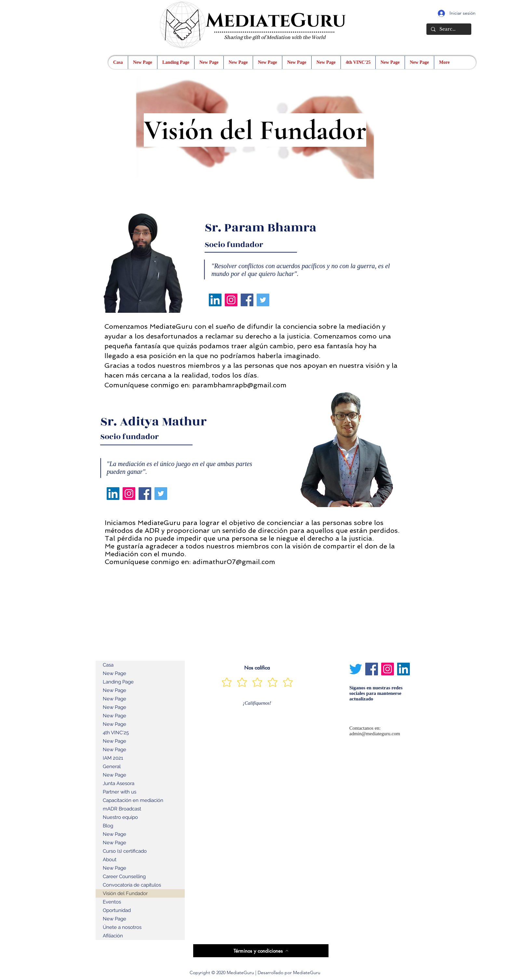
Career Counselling (124, 876)
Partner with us (120, 792)
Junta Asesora (119, 783)
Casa (108, 665)
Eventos (112, 902)
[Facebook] (247, 300)
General (112, 766)
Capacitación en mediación (133, 800)
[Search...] (449, 29)
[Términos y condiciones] (261, 951)
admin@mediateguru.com (375, 734)
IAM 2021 (113, 758)
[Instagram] (231, 300)
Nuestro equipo (120, 817)
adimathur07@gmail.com (234, 562)
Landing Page (118, 682)
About (110, 860)
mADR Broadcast (122, 809)
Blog (108, 826)
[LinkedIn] (215, 300)
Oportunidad (117, 910)
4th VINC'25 (116, 733)
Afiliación (113, 936)
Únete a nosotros (122, 927)
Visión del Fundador (125, 893)
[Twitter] (263, 300)
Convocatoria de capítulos (132, 885)
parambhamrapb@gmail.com (239, 385)
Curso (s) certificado (125, 851)
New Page (114, 673)
